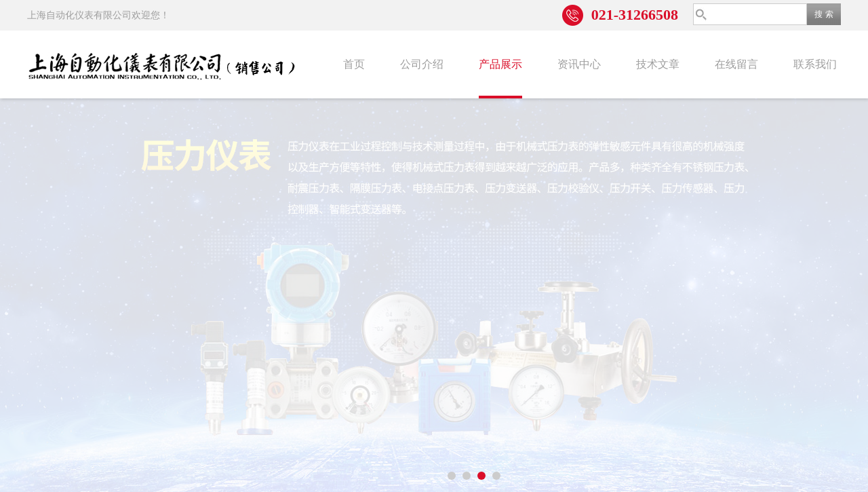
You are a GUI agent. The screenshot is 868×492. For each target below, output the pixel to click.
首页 (354, 64)
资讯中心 (579, 64)
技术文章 (658, 64)
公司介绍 (422, 64)
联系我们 (815, 64)
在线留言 (736, 64)
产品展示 (500, 64)
